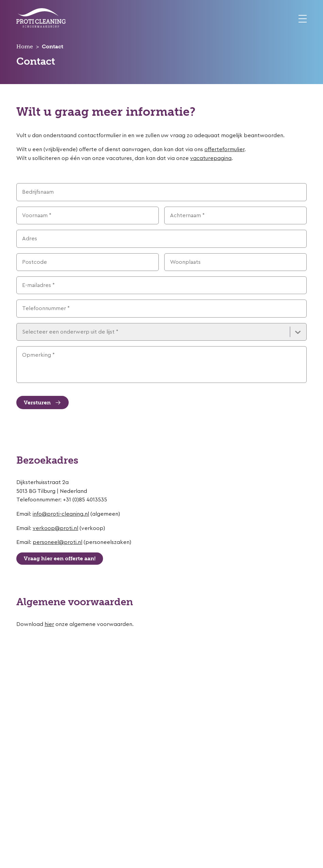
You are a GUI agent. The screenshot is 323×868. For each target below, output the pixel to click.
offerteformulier (224, 149)
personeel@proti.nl (57, 542)
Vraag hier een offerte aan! (60, 559)
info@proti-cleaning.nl (61, 514)
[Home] (41, 26)
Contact (53, 46)
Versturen (42, 403)
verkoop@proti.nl (55, 528)
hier (49, 624)
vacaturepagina (211, 158)
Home (25, 46)
